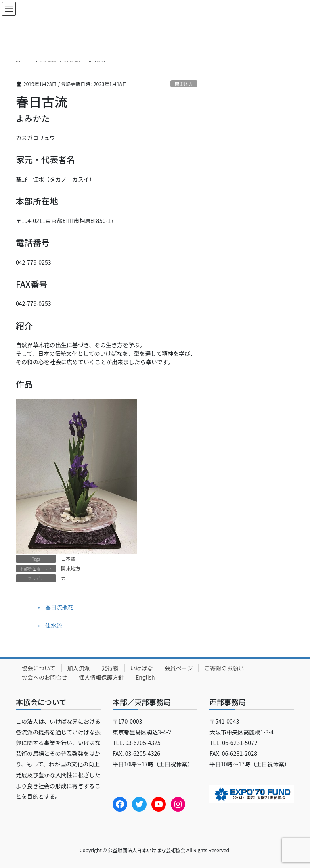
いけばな (142, 668)
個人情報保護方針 (101, 677)
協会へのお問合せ (44, 677)
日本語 (68, 558)
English (145, 677)
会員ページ (179, 668)
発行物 (110, 668)
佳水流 (54, 625)
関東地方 (184, 84)
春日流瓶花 (59, 607)
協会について (39, 668)
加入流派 (79, 668)
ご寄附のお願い (224, 668)
